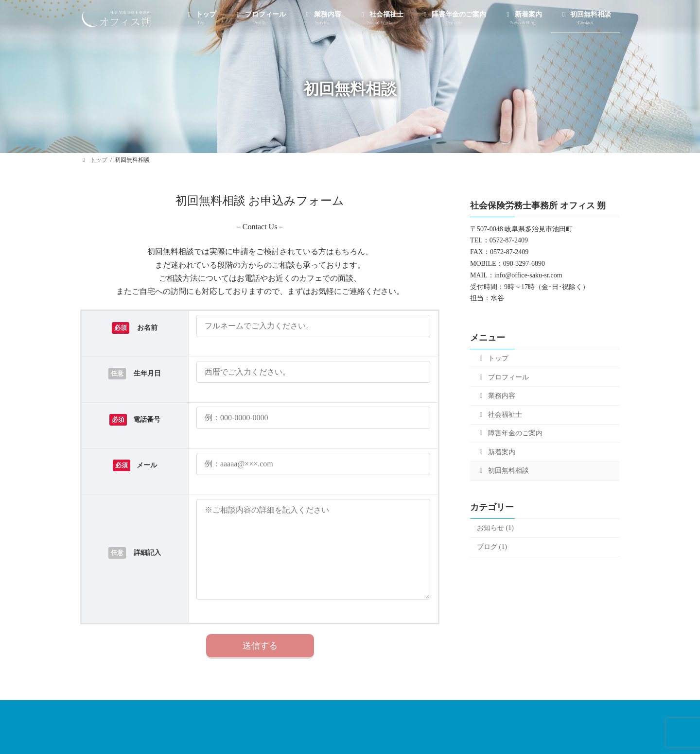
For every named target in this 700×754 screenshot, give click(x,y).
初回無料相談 (503, 471)
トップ (493, 358)
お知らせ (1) (495, 528)
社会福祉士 (499, 415)
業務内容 (496, 396)
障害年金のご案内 (510, 433)
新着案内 (496, 452)
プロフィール (503, 377)
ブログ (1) (492, 547)
